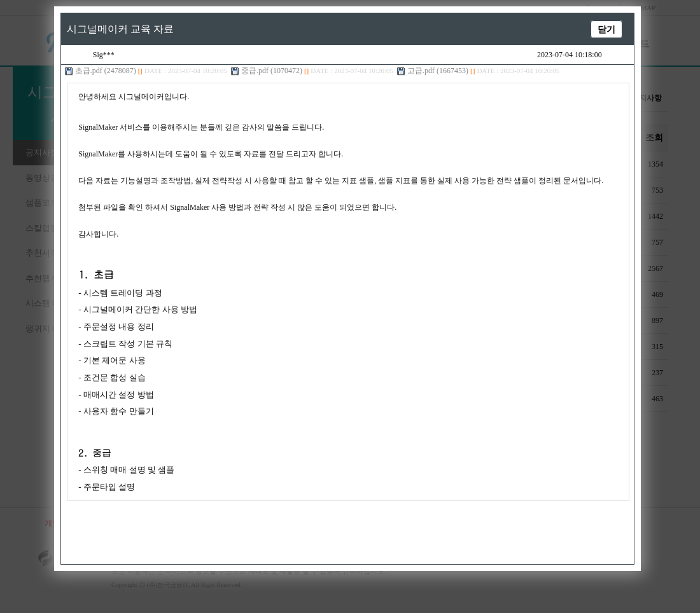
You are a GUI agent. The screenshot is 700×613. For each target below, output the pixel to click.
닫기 (599, 29)
